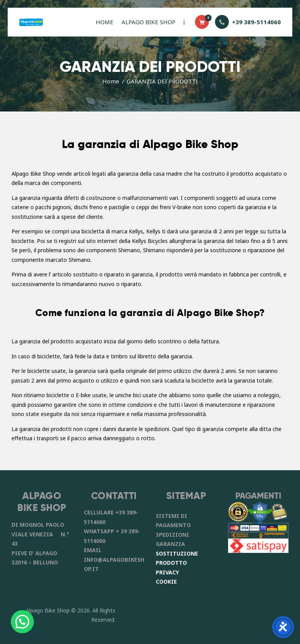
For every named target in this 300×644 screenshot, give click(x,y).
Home (111, 81)
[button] (22, 622)
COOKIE (166, 582)
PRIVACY (167, 572)
